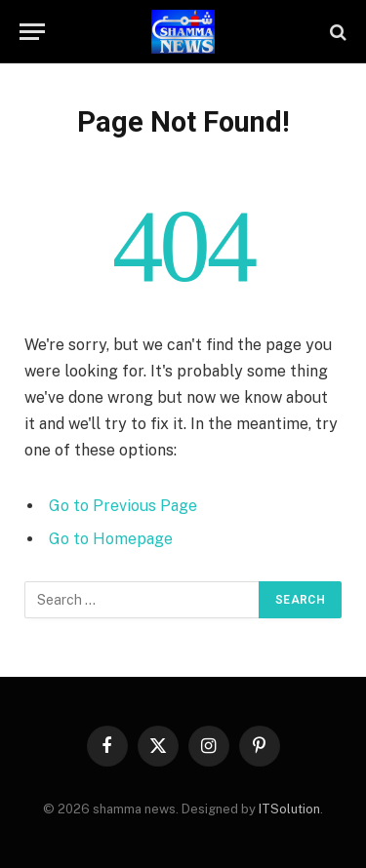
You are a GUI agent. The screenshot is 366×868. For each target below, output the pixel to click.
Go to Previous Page (123, 506)
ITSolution (289, 809)
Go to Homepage (111, 539)
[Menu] (32, 32)
